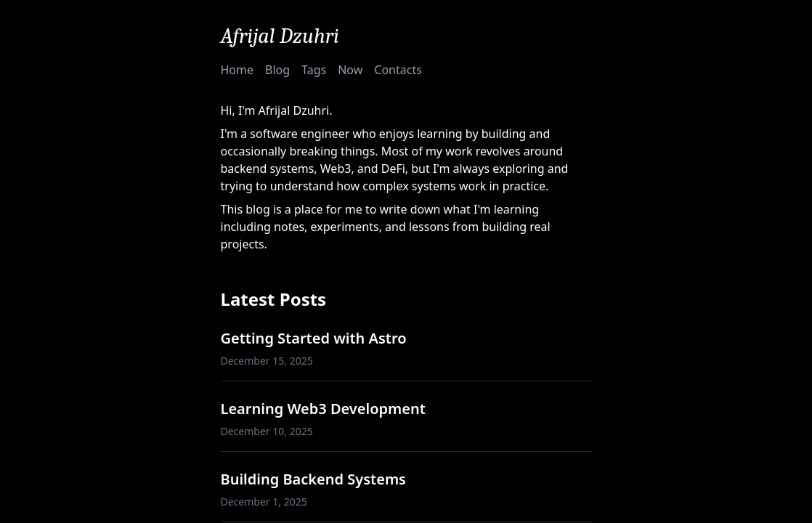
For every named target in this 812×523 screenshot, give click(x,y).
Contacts (398, 70)
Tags (314, 70)
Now (350, 70)
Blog (277, 70)
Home (237, 70)
